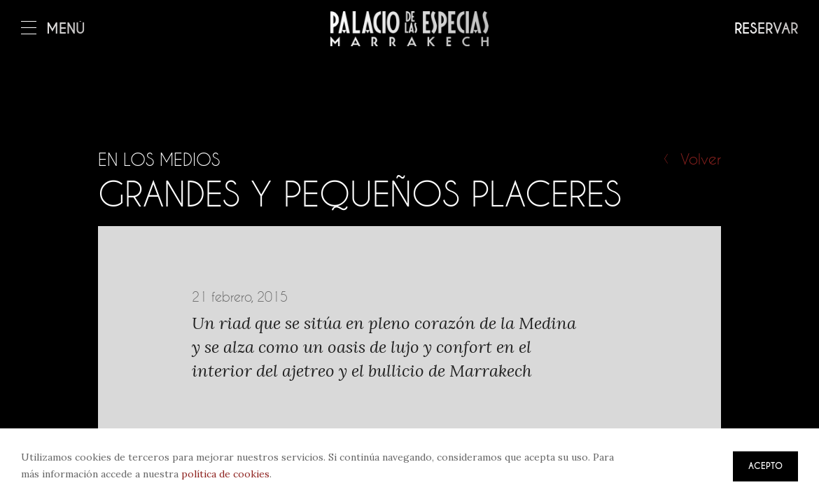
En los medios (159, 160)
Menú (53, 29)
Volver (701, 159)
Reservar (766, 29)
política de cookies (225, 474)
